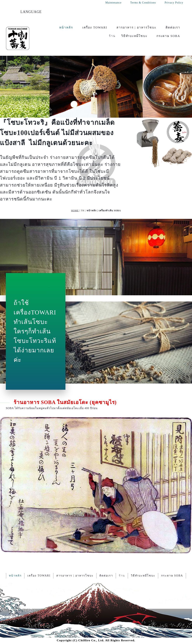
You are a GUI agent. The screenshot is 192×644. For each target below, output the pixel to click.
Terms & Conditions (143, 3)
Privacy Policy (174, 3)
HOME (75, 211)
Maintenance (113, 3)
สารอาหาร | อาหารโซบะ (136, 27)
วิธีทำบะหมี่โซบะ (134, 36)
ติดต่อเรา (173, 27)
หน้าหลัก (66, 27)
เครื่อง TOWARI (95, 27)
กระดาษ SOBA (168, 36)
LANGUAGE (31, 12)
